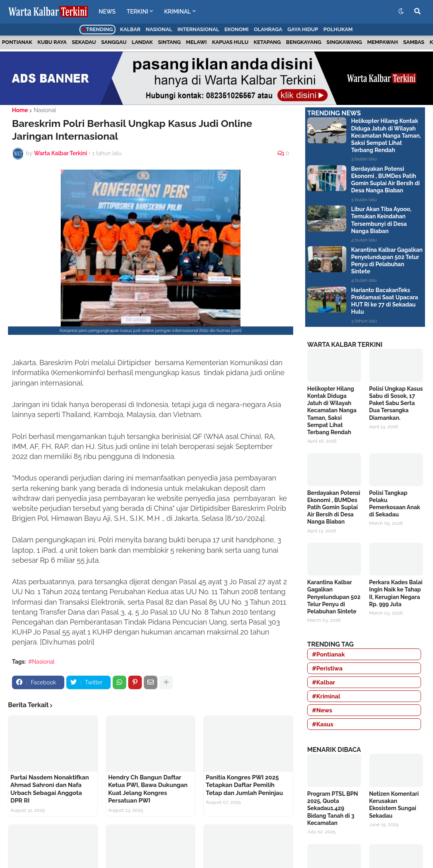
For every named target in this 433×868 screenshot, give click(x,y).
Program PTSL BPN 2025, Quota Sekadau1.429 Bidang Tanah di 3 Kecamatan (333, 808)
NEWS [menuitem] (107, 12)
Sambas (414, 42)
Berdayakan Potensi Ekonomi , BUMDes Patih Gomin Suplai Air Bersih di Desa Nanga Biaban (385, 180)
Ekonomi (237, 29)
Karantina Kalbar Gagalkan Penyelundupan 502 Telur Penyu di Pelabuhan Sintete (387, 261)
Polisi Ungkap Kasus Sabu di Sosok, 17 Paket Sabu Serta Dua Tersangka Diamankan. (396, 403)
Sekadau (84, 42)
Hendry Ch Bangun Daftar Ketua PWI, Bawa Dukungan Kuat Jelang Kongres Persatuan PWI (148, 789)
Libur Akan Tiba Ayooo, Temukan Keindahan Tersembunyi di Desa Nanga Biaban (381, 220)
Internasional (198, 29)
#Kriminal (326, 696)
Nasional (159, 29)
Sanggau (114, 42)
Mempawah (382, 42)
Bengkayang (304, 42)
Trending (98, 29)
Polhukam (338, 29)
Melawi (197, 42)
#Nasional (42, 662)
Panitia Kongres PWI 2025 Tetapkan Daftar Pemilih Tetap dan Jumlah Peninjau (244, 785)
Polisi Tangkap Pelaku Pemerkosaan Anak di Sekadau (395, 504)
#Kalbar (324, 682)
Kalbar (130, 29)
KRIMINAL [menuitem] (178, 12)
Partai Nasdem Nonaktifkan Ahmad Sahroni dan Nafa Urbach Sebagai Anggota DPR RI (50, 789)
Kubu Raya (52, 42)
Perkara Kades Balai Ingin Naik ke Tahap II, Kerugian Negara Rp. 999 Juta (396, 593)
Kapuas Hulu (230, 42)
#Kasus (323, 724)
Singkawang (344, 42)
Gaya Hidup (303, 29)
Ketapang (267, 42)
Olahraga (268, 29)
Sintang (170, 42)
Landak (142, 42)
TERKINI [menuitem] (137, 12)
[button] (401, 12)
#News (322, 710)
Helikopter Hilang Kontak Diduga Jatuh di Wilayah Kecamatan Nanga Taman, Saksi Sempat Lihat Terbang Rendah (386, 135)
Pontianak (17, 42)
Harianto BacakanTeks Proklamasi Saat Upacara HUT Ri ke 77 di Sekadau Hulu (385, 301)
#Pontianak (328, 654)
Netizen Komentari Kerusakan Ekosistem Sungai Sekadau (394, 805)
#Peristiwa (327, 668)
